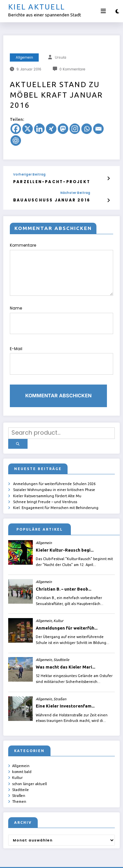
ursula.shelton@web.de (38, 858)
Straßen (19, 774)
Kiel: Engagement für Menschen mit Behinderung (56, 488)
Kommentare (61, 267)
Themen (19, 779)
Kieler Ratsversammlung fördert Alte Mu (47, 477)
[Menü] (103, 11)
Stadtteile (20, 768)
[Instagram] (75, 129)
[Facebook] (16, 129)
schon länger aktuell (30, 763)
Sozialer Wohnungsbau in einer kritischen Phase (54, 471)
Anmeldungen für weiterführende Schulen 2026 (54, 465)
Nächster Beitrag (60, 192)
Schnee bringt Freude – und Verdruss (45, 482)
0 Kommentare (72, 69)
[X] (28, 129)
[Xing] (51, 129)
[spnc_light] (117, 11)
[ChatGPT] (16, 141)
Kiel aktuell (37, 7)
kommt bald (22, 751)
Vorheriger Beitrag (29, 175)
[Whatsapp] (87, 129)
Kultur (17, 757)
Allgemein (24, 57)
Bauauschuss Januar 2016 (44, 199)
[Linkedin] (39, 129)
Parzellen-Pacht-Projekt (45, 181)
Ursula (61, 57)
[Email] (98, 129)
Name (61, 314)
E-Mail (61, 349)
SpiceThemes (94, 858)
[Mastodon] (63, 129)
